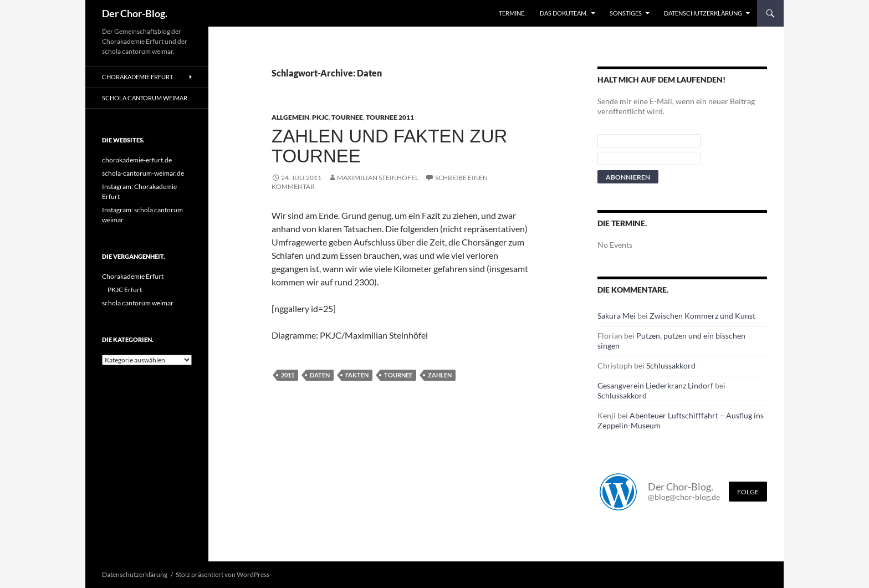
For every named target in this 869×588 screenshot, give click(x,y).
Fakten (357, 375)
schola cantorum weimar (145, 98)
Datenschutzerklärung (703, 13)
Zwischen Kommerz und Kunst (702, 316)
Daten (320, 375)
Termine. (512, 13)
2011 (288, 375)
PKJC (320, 117)
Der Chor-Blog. (135, 13)
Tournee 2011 (390, 117)
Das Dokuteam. (564, 13)
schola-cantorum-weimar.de (143, 173)
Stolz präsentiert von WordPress (223, 574)
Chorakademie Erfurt (137, 77)
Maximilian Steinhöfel (378, 178)
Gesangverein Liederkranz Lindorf (655, 385)
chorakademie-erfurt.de (137, 160)
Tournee (347, 117)
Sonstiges (626, 13)
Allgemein (290, 117)
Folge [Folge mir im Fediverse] (748, 492)
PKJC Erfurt (125, 290)
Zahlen (440, 375)
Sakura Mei (617, 316)
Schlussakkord (671, 365)
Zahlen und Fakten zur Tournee (389, 146)
